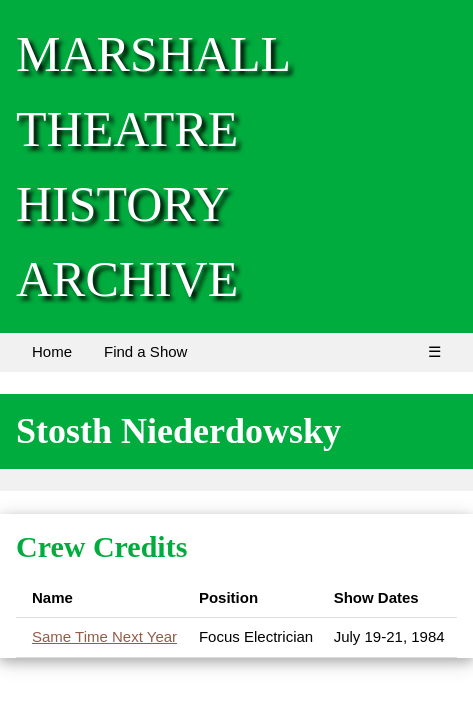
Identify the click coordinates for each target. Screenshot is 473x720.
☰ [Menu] (434, 351)
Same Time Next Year (104, 636)
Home (52, 351)
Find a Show (145, 351)
